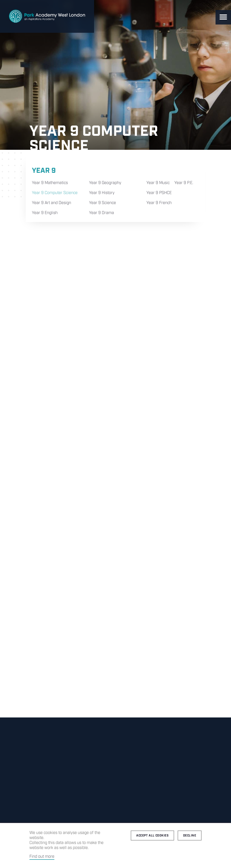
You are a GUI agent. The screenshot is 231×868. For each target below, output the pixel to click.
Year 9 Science (103, 203)
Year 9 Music (158, 183)
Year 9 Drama (102, 213)
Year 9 (44, 171)
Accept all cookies (152, 836)
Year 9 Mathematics (50, 183)
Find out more (42, 857)
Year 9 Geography (105, 183)
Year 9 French (159, 203)
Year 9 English (45, 213)
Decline (190, 836)
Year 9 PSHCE (159, 193)
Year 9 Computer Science (55, 193)
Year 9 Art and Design (52, 203)
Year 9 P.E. (184, 183)
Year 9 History (102, 193)
